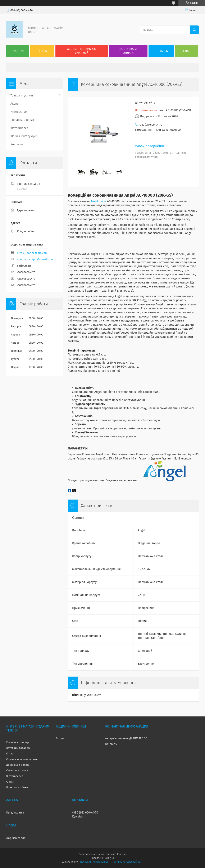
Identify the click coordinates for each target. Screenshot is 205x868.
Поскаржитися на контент (95, 862)
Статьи (10, 782)
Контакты (161, 51)
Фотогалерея (19, 128)
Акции (15, 104)
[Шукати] (194, 30)
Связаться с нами (17, 770)
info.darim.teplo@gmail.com (35, 259)
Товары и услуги (22, 96)
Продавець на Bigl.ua (102, 858)
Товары (42, 51)
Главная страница (18, 742)
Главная (18, 51)
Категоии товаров (18, 748)
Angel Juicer (98, 201)
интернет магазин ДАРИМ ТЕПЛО (126, 738)
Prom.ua (122, 854)
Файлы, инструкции (24, 136)
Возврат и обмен (17, 787)
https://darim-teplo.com (32, 253)
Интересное (19, 112)
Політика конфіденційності (128, 862)
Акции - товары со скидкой (82, 51)
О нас (186, 51)
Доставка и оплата (128, 51)
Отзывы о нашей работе (22, 759)
